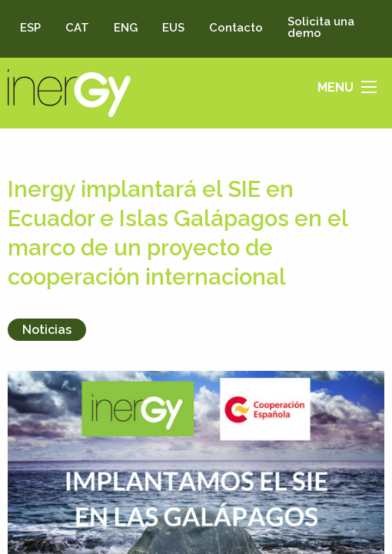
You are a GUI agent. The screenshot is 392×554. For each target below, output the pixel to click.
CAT (77, 28)
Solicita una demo (321, 27)
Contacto (236, 28)
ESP (30, 28)
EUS (173, 28)
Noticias (47, 330)
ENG (126, 28)
